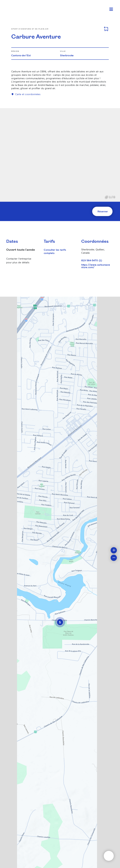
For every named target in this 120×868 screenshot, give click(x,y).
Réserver (103, 211)
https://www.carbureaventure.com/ (96, 266)
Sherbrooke (67, 55)
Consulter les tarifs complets (55, 251)
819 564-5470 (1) (92, 260)
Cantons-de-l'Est (21, 55)
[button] (60, 622)
